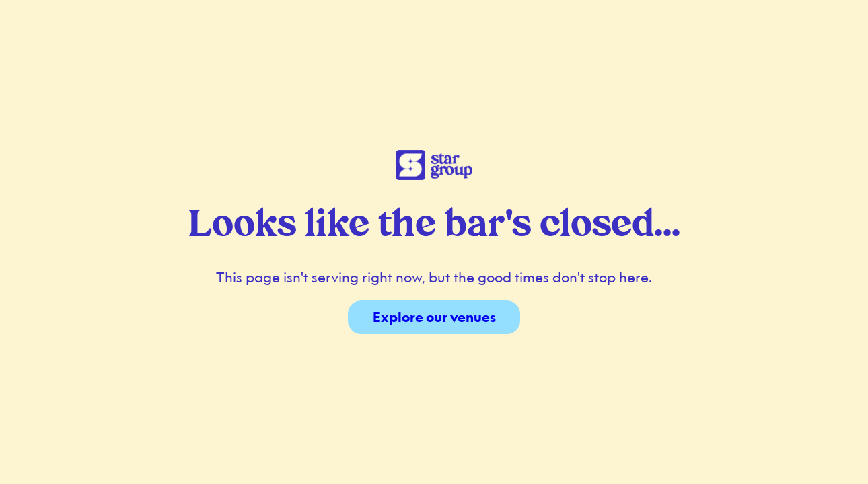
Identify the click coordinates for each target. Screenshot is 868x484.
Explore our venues (434, 317)
